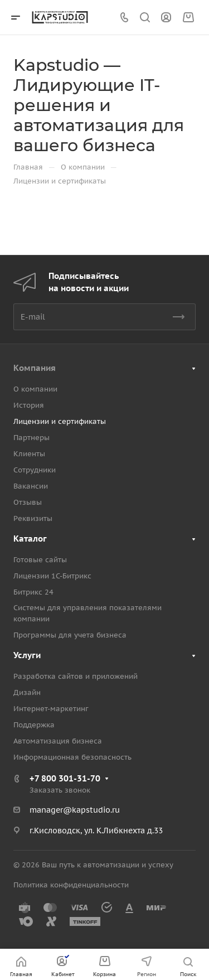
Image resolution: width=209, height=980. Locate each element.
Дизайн (27, 692)
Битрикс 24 (33, 592)
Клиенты (29, 454)
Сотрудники (35, 470)
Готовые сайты (40, 560)
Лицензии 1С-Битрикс (52, 576)
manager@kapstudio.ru (75, 810)
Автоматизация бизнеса (58, 741)
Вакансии (31, 486)
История (29, 405)
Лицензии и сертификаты (60, 421)
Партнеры (31, 438)
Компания (35, 368)
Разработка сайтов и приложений (76, 676)
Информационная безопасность (72, 757)
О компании (35, 389)
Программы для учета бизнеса (70, 635)
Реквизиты (33, 518)
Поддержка (34, 725)
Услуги (27, 655)
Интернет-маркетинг (51, 709)
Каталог (30, 539)
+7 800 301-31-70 (65, 778)
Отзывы (28, 502)
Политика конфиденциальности (71, 885)
